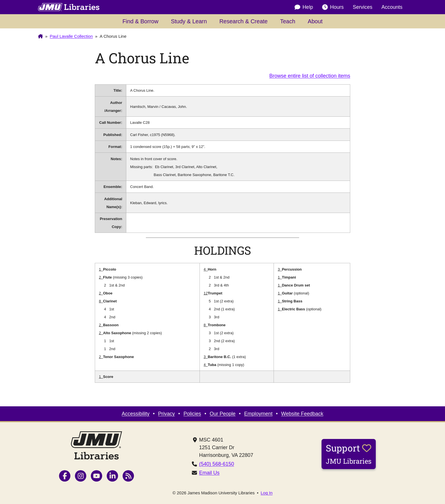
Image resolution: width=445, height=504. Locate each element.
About (315, 21)
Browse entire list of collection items (310, 76)
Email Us (209, 473)
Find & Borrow (140, 21)
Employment (258, 414)
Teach (288, 21)
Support (349, 454)
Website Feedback (302, 414)
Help (304, 7)
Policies (192, 414)
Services (363, 7)
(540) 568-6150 (217, 464)
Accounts (392, 7)
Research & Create (244, 21)
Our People (223, 414)
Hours (333, 7)
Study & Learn (189, 21)
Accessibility (136, 414)
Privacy (166, 414)
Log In (267, 493)
